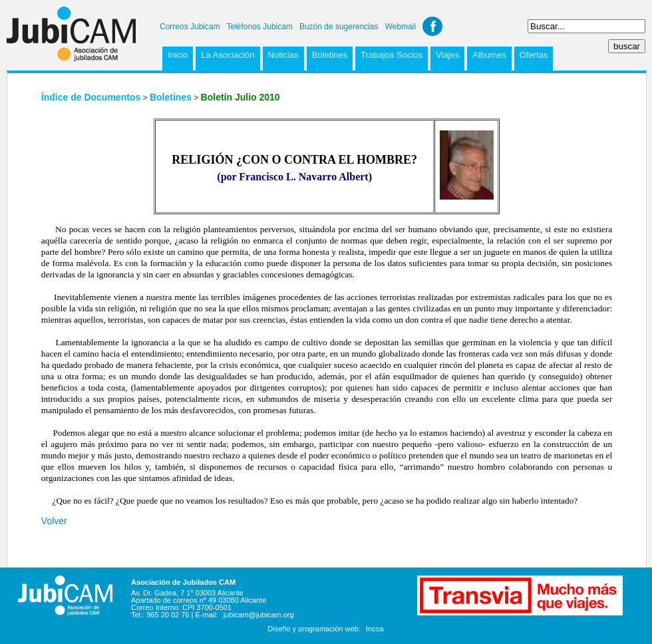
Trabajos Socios (392, 55)
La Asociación (228, 55)
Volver (54, 521)
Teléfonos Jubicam (260, 27)
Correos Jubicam (190, 27)
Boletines (330, 55)
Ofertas (534, 55)
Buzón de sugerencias (339, 27)
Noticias (283, 55)
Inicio (178, 55)
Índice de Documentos (91, 97)
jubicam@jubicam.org (259, 615)
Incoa (375, 629)
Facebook (432, 26)
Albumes (489, 55)
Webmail (401, 27)
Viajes (447, 55)
